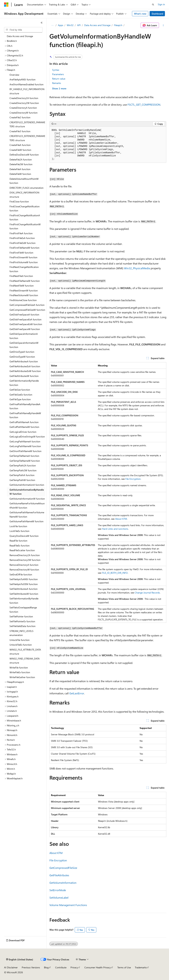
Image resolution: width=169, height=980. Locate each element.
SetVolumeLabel (59, 898)
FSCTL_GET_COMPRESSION (144, 104)
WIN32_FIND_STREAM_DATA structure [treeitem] (25, 661)
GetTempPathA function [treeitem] (22, 475)
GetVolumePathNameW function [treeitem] (26, 521)
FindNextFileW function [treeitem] (22, 286)
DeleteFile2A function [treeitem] (21, 159)
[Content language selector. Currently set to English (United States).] (20, 960)
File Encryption (133, 479)
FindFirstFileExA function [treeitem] (22, 238)
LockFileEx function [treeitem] (19, 531)
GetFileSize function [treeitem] (20, 390)
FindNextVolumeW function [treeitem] (24, 295)
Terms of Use (124, 967)
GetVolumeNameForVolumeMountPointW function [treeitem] (27, 505)
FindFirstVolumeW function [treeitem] (24, 262)
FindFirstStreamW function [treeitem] (23, 257)
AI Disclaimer (11, 967)
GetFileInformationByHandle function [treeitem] (24, 383)
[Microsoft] (6, 5)
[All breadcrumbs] (52, 25)
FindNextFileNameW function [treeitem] (25, 281)
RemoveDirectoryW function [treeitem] (24, 570)
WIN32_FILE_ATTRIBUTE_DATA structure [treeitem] (25, 652)
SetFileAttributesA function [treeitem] (24, 589)
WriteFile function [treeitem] (19, 668)
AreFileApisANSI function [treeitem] (23, 79)
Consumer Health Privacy (98, 967)
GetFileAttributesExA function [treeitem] (25, 366)
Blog (46, 967)
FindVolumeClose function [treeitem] (23, 300)
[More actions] (163, 25)
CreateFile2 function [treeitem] (20, 117)
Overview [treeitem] (14, 75)
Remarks (57, 83)
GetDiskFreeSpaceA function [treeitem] (24, 315)
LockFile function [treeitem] (18, 526)
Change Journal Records (147, 593)
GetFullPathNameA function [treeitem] (24, 422)
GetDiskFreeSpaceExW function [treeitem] (26, 324)
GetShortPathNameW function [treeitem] (25, 451)
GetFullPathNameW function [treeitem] (24, 427)
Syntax (56, 70)
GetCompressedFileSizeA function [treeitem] (27, 305)
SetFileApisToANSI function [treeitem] (24, 579)
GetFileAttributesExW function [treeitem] (25, 371)
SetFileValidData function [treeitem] (23, 626)
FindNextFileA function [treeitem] (21, 276)
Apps (61, 25)
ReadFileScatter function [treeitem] (22, 550)
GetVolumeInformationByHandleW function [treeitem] (27, 492)
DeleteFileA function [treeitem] (20, 169)
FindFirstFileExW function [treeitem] (23, 243)
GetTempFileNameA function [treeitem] (24, 456)
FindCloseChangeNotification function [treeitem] (25, 208)
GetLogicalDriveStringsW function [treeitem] (27, 437)
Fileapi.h (118, 25)
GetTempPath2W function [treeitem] (23, 470)
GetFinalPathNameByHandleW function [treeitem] (25, 415)
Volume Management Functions (68, 905)
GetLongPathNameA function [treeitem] (25, 441)
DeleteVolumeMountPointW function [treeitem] (24, 181)
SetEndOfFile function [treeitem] (21, 574)
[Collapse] (42, 23)
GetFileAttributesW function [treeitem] (24, 376)
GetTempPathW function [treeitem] (22, 480)
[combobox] (23, 30)
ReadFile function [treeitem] (18, 541)
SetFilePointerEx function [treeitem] (22, 621)
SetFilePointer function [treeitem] (21, 616)
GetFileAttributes (59, 875)
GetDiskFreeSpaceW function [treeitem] (25, 329)
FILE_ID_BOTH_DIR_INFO (115, 573)
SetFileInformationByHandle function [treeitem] (24, 601)
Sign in (161, 4)
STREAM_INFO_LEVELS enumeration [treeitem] (21, 633)
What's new (140, 14)
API (79, 25)
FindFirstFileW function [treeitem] (21, 253)
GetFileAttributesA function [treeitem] (24, 361)
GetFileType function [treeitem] (20, 399)
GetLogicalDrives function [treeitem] (23, 432)
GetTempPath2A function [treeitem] (23, 465)
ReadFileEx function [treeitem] (20, 546)
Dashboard (157, 14)
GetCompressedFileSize (63, 868)
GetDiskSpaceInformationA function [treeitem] (24, 336)
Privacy (74, 967)
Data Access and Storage (97, 25)
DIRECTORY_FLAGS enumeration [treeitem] (26, 188)
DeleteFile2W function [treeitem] (21, 164)
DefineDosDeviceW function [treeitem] (24, 155)
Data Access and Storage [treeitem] (20, 36)
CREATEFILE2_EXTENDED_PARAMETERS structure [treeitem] (27, 124)
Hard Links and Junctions (115, 529)
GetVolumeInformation (63, 883)
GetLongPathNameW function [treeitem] (25, 446)
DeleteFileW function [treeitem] (20, 174)
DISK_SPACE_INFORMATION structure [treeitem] (24, 195)
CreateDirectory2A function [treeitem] (24, 98)
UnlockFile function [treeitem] (20, 640)
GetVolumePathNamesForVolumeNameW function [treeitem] (27, 514)
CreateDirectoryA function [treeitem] (23, 108)
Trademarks (141, 967)
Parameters (58, 74)
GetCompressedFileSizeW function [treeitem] (27, 310)
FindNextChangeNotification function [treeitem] (24, 269)
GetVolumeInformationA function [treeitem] (27, 485)
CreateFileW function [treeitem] (20, 150)
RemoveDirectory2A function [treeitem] (25, 555)
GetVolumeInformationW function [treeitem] (27, 499)
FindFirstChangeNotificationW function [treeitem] (25, 226)
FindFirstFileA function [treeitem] (21, 233)
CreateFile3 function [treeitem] (20, 131)
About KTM (121, 519)
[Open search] (153, 5)
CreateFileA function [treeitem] (20, 145)
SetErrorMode (58, 890)
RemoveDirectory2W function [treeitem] (25, 560)
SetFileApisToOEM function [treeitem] (24, 584)
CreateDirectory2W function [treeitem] (24, 103)
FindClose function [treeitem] (19, 201)
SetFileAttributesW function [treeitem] (24, 594)
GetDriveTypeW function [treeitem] (22, 357)
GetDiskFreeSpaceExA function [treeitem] (25, 319)
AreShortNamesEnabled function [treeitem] (26, 84)
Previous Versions (31, 967)
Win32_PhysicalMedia (137, 268)
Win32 (70, 25)
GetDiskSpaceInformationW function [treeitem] (24, 345)
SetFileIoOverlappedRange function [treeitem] (23, 610)
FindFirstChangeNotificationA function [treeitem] (25, 217)
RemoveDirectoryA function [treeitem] (24, 565)
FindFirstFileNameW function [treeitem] (24, 248)
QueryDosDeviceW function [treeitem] (24, 536)
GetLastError (77, 693)
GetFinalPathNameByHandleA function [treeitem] (25, 406)
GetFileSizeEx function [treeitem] (21, 395)
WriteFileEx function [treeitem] (20, 672)
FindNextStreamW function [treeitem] (24, 290)
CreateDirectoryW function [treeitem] (24, 113)
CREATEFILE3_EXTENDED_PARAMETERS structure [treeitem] (27, 138)
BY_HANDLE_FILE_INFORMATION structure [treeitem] (27, 91)
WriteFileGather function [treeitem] (22, 677)
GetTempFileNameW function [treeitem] (25, 461)
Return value (59, 79)
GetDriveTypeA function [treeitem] (22, 352)
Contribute (61, 967)
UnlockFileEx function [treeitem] (21, 645)
